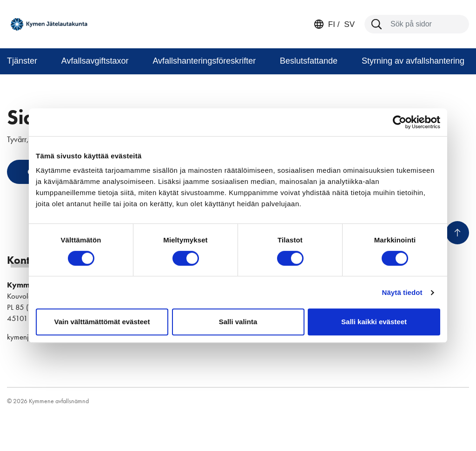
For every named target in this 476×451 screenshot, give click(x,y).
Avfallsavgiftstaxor (95, 61)
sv (348, 24)
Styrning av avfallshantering (413, 61)
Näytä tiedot (402, 292)
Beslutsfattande (309, 61)
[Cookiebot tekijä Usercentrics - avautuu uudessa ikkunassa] (400, 122)
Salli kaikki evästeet (374, 322)
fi (332, 24)
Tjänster (22, 61)
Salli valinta (238, 322)
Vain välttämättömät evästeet (102, 322)
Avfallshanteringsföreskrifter (204, 61)
